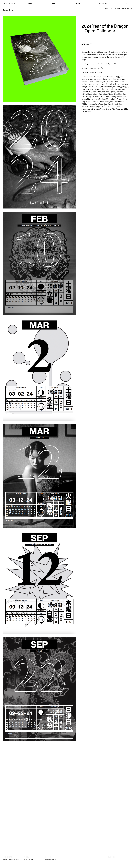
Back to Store (8, 10)
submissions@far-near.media (11, 860)
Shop (30, 4)
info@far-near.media (51, 860)
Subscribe (112, 857)
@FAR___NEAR (28, 860)
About (78, 4)
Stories (54, 4)
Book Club (103, 4)
